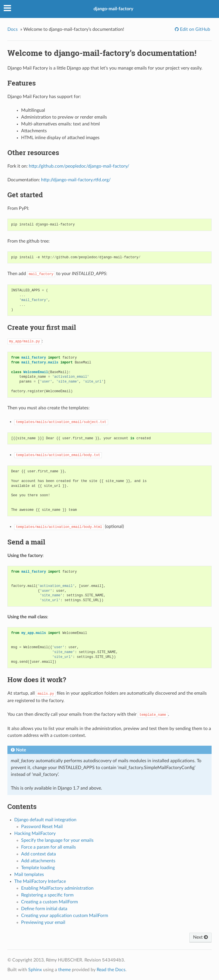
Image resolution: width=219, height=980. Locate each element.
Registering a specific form (47, 895)
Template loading (38, 868)
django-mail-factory (113, 9)
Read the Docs (111, 970)
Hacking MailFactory (35, 833)
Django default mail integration (45, 820)
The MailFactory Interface (40, 881)
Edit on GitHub (194, 29)
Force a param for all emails (48, 847)
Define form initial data (44, 909)
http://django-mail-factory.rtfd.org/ (76, 180)
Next (200, 937)
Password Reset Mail (42, 827)
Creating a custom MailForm (49, 902)
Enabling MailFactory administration (57, 888)
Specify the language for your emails (57, 840)
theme (64, 970)
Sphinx (35, 970)
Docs (13, 29)
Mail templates (29, 875)
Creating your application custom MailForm (65, 916)
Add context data (38, 854)
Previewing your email (43, 922)
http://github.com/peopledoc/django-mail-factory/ (79, 166)
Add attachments (38, 861)
